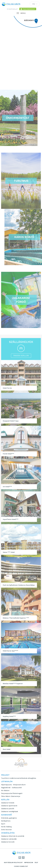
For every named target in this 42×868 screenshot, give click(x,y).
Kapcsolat (12, 9)
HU (35, 4)
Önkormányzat (28, 9)
